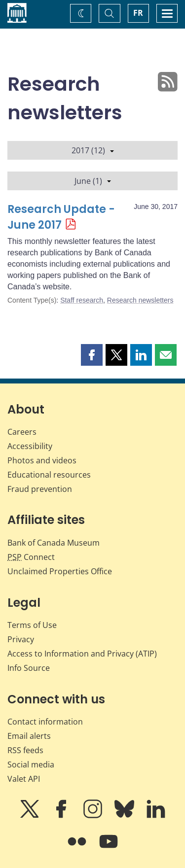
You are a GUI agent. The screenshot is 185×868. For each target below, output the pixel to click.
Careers (22, 432)
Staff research (82, 300)
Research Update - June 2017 (61, 217)
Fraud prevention (40, 489)
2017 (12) (93, 150)
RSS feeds (25, 750)
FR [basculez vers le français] (138, 13)
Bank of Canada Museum (54, 543)
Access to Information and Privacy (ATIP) (82, 654)
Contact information (45, 722)
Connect (31, 557)
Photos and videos (42, 460)
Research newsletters (140, 300)
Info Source (29, 668)
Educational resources (49, 475)
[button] (92, 355)
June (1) (93, 181)
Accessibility (30, 446)
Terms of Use (32, 625)
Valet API (24, 779)
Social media (31, 764)
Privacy (21, 639)
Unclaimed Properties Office (60, 571)
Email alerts (29, 736)
